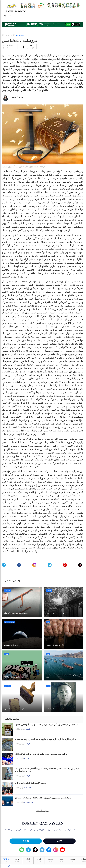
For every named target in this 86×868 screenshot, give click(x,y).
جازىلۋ (26, 841)
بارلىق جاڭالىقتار (43, 811)
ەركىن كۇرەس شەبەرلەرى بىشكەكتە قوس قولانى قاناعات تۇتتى (41, 754)
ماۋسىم (72, 860)
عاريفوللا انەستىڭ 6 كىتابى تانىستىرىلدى (30, 783)
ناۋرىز (39, 860)
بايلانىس (59, 841)
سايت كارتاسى (71, 830)
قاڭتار (17, 860)
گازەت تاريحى (21, 830)
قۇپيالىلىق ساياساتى (37, 830)
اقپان (28, 860)
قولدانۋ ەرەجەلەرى (55, 830)
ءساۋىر (50, 860)
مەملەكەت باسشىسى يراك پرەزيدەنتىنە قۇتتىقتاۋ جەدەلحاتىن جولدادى (43, 798)
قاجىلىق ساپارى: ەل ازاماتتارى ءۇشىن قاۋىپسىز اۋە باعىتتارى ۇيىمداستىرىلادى (46, 739)
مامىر (61, 860)
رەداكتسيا (9, 830)
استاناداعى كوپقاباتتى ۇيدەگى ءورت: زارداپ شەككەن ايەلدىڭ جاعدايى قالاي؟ (46, 725)
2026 (6, 860)
